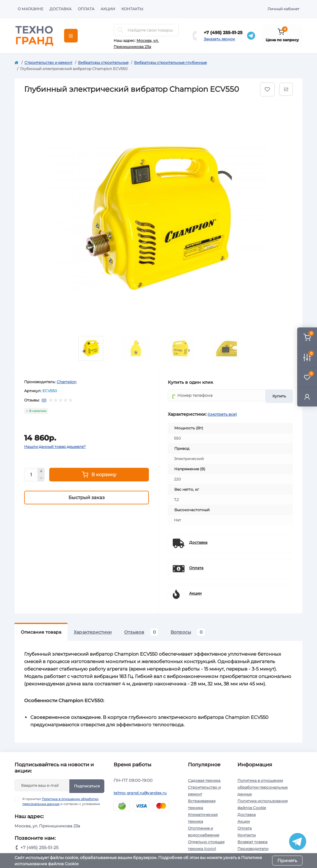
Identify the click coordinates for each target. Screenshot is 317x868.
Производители (253, 849)
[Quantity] (31, 475)
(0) (44, 400)
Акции (108, 9)
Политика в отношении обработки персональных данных (263, 787)
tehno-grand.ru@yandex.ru (140, 793)
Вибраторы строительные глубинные (170, 62)
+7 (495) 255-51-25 (223, 33)
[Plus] (41, 471)
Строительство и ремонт (48, 62)
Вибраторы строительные (103, 62)
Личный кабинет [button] (283, 9)
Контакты (132, 9)
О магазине (30, 9)
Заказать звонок (219, 39)
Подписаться (87, 786)
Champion (67, 382)
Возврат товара (252, 842)
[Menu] (71, 36)
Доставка (61, 9)
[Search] (120, 30)
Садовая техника (204, 780)
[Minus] (41, 478)
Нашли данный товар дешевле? (55, 447)
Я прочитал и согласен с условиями (61, 801)
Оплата (86, 9)
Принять (287, 861)
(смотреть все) (222, 414)
